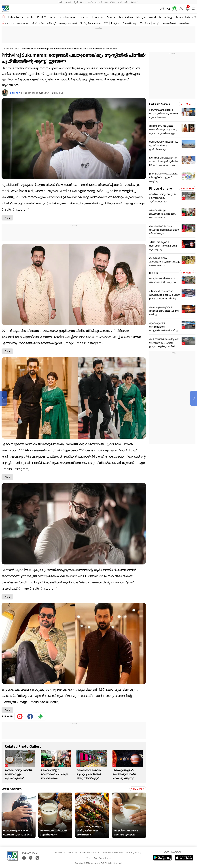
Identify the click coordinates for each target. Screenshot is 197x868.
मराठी (90, 2)
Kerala (30, 17)
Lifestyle (141, 17)
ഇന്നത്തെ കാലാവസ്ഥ (16, 23)
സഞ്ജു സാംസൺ (68, 23)
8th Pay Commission (90, 23)
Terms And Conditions (98, 858)
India (52, 17)
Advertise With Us (90, 852)
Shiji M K (15, 93)
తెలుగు (83, 2)
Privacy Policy (134, 852)
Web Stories (12, 789)
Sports (111, 17)
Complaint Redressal (113, 852)
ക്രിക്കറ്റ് (51, 23)
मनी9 (127, 2)
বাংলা (106, 2)
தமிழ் (120, 2)
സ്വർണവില (37, 23)
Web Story (145, 23)
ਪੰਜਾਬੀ (113, 2)
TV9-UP (134, 2)
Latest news (16, 17)
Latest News (160, 104)
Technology (166, 17)
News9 (68, 2)
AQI (168, 9)
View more (138, 789)
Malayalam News (10, 49)
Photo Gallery (130, 23)
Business (84, 17)
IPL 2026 (41, 17)
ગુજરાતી (99, 2)
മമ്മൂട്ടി (156, 23)
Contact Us (60, 852)
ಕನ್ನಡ (76, 2)
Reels (154, 273)
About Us (73, 852)
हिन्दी (60, 2)
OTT (106, 23)
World (152, 17)
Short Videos (125, 17)
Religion (115, 23)
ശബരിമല (184, 23)
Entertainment (67, 17)
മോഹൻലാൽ (169, 23)
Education (98, 17)
